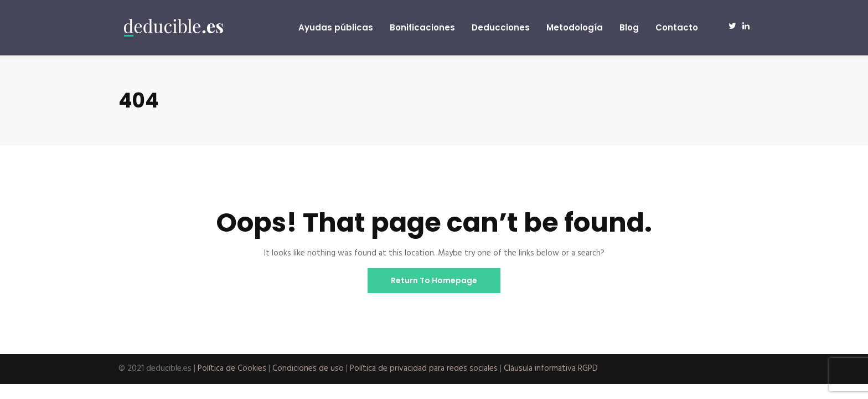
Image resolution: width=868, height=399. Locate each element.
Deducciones (501, 28)
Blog (629, 28)
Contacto (677, 28)
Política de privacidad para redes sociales (424, 369)
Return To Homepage (434, 280)
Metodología (575, 28)
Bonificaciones (422, 28)
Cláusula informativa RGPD (551, 369)
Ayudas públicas (336, 28)
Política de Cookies (232, 369)
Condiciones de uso (308, 369)
